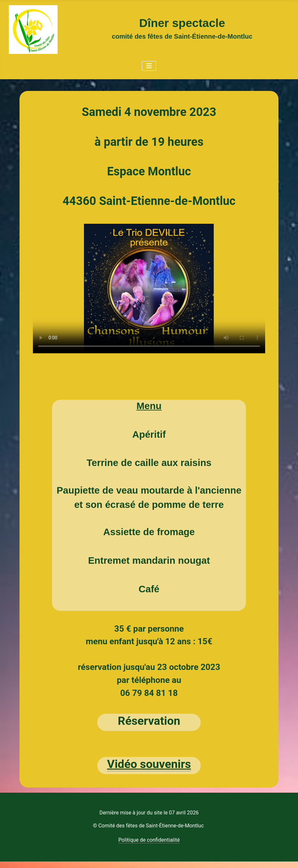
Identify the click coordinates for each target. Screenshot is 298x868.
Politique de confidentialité (149, 840)
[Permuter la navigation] (149, 66)
